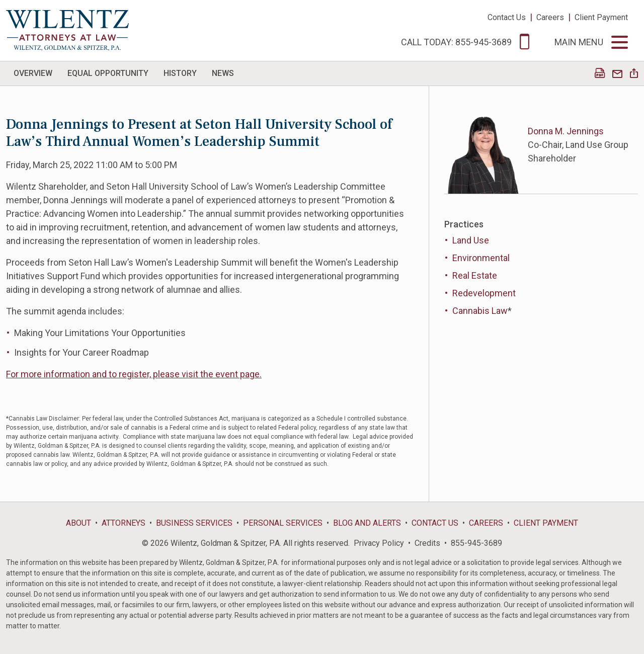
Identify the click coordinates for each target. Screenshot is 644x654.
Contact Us (507, 17)
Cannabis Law (480, 311)
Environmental (481, 258)
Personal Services (283, 523)
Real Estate (475, 275)
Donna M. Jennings (566, 131)
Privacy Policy (379, 543)
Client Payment (601, 17)
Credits (427, 543)
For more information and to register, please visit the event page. (134, 374)
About (78, 523)
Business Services (194, 523)
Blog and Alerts (367, 523)
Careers (550, 17)
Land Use (471, 240)
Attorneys (124, 523)
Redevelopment (484, 293)
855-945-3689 (476, 543)
